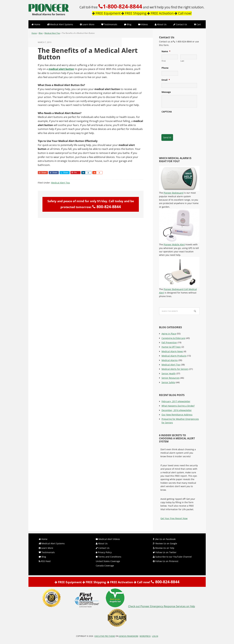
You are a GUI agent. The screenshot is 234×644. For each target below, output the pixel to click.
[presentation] (185, 121)
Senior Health (169, 373)
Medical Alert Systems (52, 543)
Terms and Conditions (109, 557)
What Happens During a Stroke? (178, 406)
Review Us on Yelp (164, 548)
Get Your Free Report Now (174, 518)
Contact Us (103, 548)
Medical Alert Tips (52, 33)
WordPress (145, 636)
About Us (102, 543)
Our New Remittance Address (177, 415)
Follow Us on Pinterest (166, 561)
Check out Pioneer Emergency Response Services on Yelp (162, 606)
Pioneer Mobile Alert (174, 244)
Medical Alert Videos (108, 539)
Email (166, 80)
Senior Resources (171, 378)
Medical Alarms (170, 360)
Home (34, 33)
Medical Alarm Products (174, 356)
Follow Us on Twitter (165, 552)
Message (166, 92)
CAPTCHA (167, 112)
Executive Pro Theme (105, 636)
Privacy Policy (104, 552)
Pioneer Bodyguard (174, 193)
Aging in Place (169, 334)
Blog (41, 33)
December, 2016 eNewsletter (177, 410)
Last (182, 61)
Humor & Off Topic (171, 347)
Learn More (46, 548)
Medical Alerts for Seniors (175, 369)
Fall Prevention (169, 342)
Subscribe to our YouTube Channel (172, 557)
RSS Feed (45, 561)
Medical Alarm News (172, 351)
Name (166, 51)
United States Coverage (108, 561)
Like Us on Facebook (164, 539)
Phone (165, 68)
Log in (155, 636)
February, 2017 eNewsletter (176, 401)
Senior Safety (168, 382)
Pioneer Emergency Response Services (49, 6)
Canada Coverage (105, 566)
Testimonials (47, 552)
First (164, 61)
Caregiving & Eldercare (173, 338)
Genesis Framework (129, 636)
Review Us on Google (165, 543)
